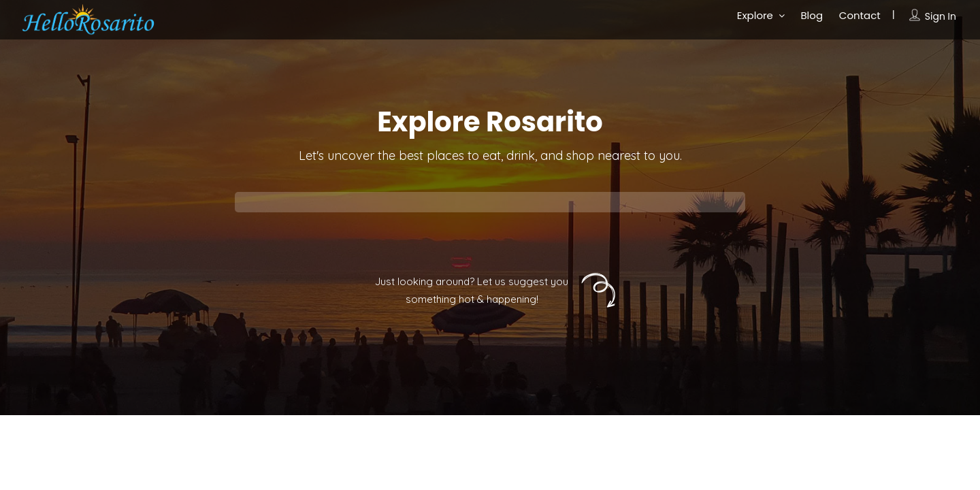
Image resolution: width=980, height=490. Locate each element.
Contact (860, 15)
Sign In (941, 16)
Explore (755, 15)
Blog (812, 15)
